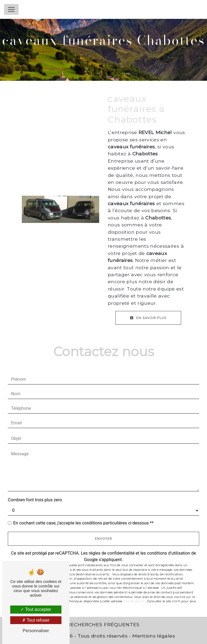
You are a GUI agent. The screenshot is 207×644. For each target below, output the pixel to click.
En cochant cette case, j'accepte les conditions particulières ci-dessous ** (83, 523)
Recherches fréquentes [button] (103, 624)
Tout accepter (36, 609)
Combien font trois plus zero (35, 500)
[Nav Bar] (11, 9)
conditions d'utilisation (168, 553)
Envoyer (103, 539)
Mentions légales (153, 636)
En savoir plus (148, 318)
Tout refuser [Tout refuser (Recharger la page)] (36, 620)
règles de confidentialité (112, 553)
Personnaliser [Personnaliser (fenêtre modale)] (36, 631)
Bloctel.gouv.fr (134, 601)
